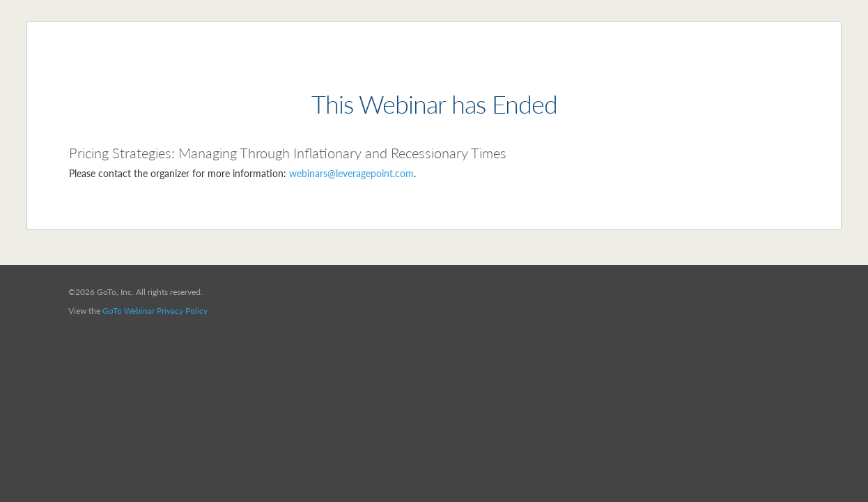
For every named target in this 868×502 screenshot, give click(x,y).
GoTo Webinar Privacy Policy (155, 311)
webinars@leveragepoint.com (351, 173)
